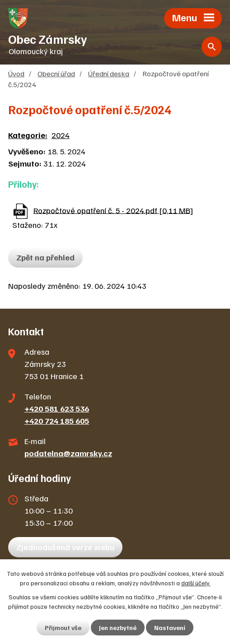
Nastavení (170, 628)
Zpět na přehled (45, 257)
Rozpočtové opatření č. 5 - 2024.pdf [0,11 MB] (113, 210)
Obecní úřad (56, 73)
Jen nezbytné (118, 628)
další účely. (196, 583)
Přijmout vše (63, 628)
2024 (61, 135)
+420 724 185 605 (57, 421)
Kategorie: (28, 135)
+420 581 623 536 (57, 408)
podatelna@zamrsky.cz (68, 453)
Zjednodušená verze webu (65, 547)
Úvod (16, 73)
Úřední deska (109, 73)
